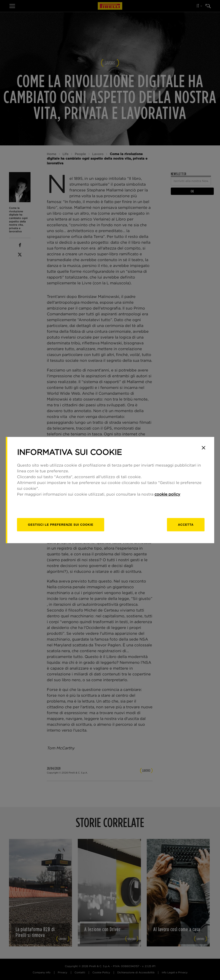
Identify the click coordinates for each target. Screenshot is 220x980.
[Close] (203, 448)
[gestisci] (61, 525)
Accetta (186, 525)
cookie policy (167, 495)
